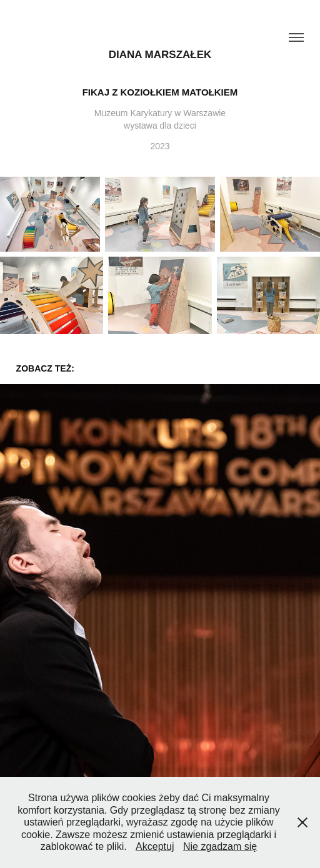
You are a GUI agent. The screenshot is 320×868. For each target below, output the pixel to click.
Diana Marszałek (160, 55)
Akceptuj (155, 846)
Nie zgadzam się (220, 846)
